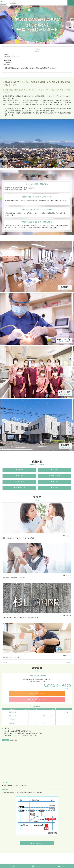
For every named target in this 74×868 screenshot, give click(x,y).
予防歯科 (21, 470)
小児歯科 (21, 476)
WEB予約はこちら (37, 693)
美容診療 (56, 488)
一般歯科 (56, 470)
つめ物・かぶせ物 (56, 476)
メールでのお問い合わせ (37, 699)
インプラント (21, 482)
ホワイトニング (21, 488)
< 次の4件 (5, 663)
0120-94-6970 (59, 686)
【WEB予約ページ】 (19, 735)
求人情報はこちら (38, 843)
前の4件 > (69, 663)
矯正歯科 (56, 482)
